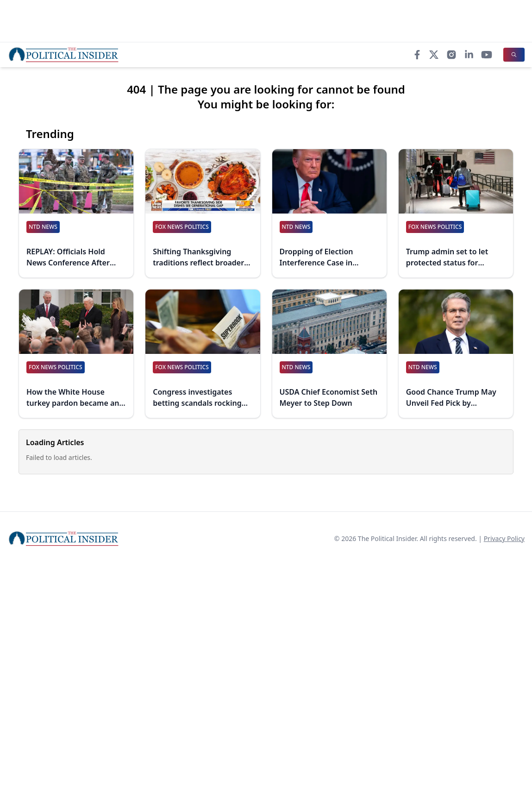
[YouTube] (487, 55)
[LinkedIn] (469, 55)
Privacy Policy (504, 538)
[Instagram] (451, 55)
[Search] (514, 55)
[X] (434, 55)
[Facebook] (417, 55)
